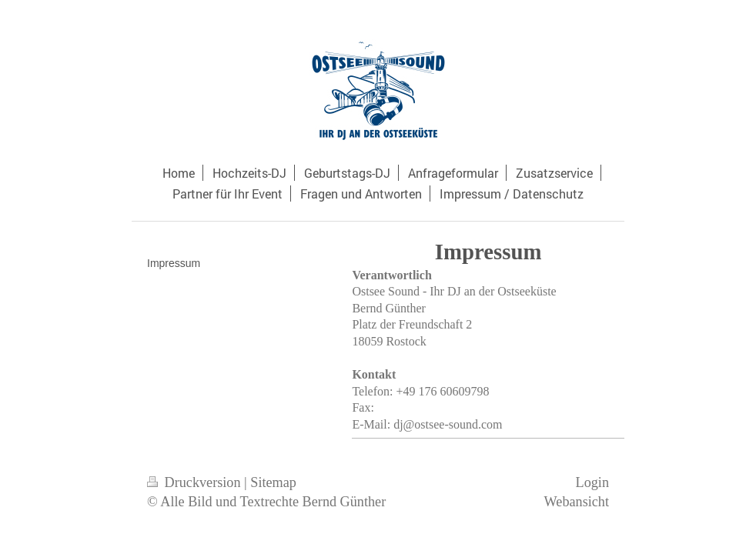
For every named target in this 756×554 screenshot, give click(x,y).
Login (592, 482)
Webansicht (577, 502)
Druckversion (196, 482)
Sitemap (273, 482)
